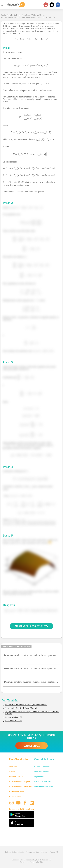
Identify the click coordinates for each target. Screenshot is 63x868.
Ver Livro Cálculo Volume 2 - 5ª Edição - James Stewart (26, 705)
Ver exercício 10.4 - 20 (13, 721)
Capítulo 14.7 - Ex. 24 (47, 17)
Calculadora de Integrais (20, 782)
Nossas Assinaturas (42, 767)
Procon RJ (54, 852)
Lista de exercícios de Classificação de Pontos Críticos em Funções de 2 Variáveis (32, 713)
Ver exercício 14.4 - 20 (13, 717)
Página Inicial (7, 15)
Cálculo (17, 15)
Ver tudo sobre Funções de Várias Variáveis (21, 708)
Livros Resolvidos (17, 777)
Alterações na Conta (43, 782)
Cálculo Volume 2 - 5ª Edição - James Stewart (19, 17)
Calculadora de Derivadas (20, 787)
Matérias (13, 767)
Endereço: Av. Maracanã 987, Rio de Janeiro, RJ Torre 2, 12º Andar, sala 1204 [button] (31, 861)
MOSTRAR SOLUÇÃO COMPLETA (31, 626)
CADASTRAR (31, 746)
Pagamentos (39, 777)
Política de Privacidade (14, 852)
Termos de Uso (33, 852)
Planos (44, 852)
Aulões (12, 772)
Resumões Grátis (16, 792)
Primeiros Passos (41, 772)
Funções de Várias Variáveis (33, 15)
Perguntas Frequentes (43, 787)
